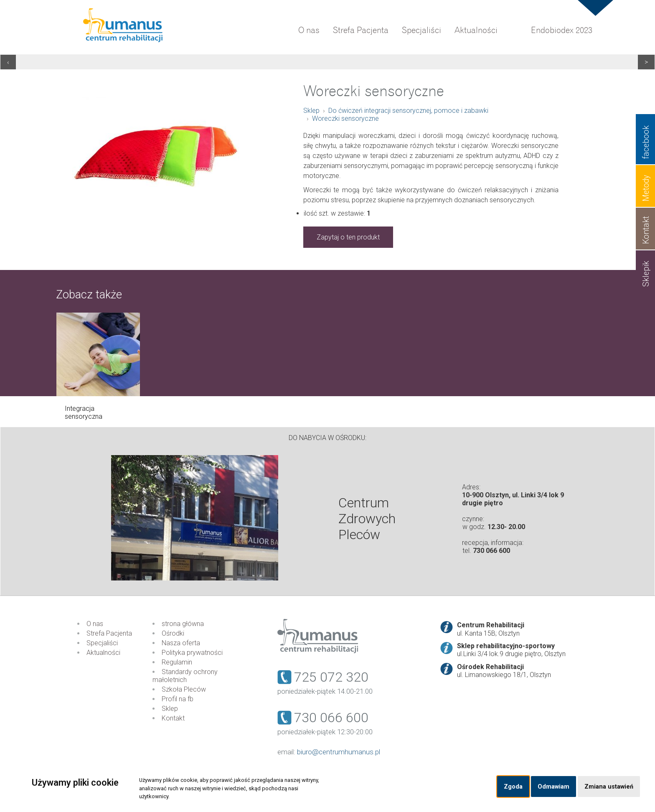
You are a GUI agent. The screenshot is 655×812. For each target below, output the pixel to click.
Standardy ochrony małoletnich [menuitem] (185, 676)
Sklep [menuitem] (170, 709)
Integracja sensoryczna (84, 412)
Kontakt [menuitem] (173, 718)
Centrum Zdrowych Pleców (367, 519)
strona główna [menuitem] (183, 624)
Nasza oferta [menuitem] (181, 643)
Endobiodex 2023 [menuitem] (562, 30)
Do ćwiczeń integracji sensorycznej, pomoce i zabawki (408, 111)
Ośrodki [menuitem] (173, 633)
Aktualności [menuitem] (476, 30)
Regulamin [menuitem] (177, 662)
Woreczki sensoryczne (345, 118)
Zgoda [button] (513, 787)
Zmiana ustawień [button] (609, 787)
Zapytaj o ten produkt (348, 237)
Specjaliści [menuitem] (421, 30)
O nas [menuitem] (309, 30)
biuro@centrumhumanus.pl (339, 752)
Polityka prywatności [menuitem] (192, 653)
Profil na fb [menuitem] (178, 699)
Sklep (311, 111)
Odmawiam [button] (553, 787)
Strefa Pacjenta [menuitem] (361, 30)
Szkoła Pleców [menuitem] (184, 689)
